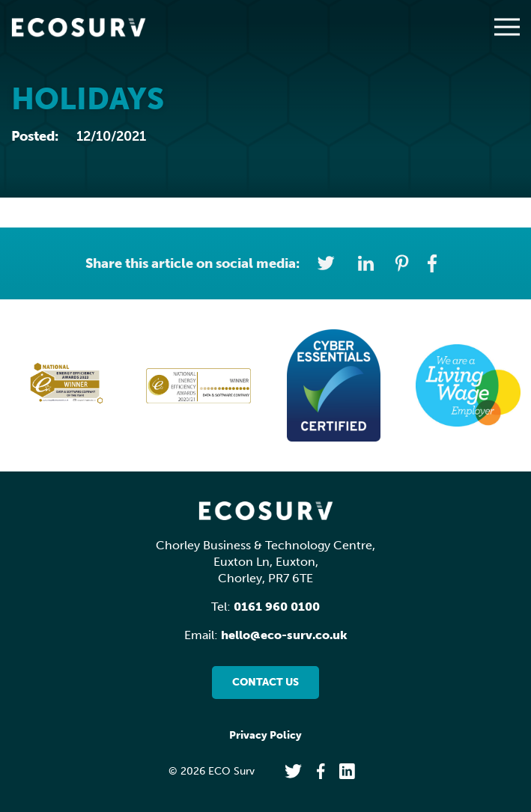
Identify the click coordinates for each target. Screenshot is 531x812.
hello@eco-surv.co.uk (284, 635)
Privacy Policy (265, 735)
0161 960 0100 (277, 607)
